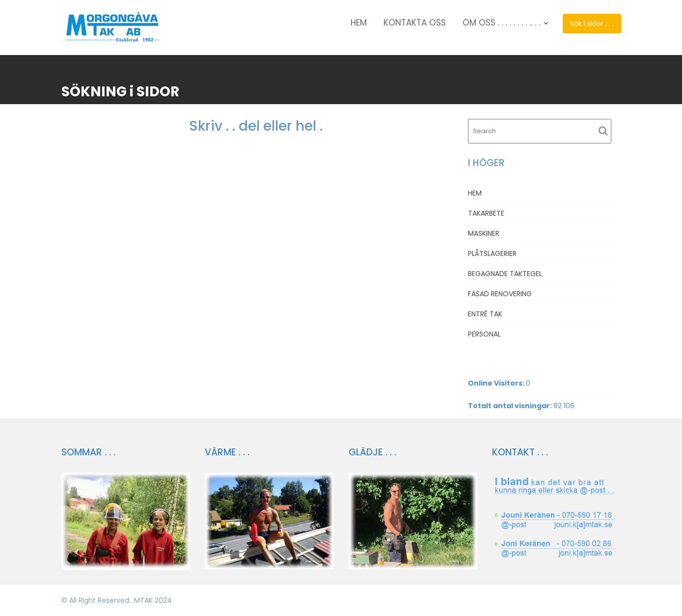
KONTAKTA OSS (415, 23)
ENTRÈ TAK (485, 314)
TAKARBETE (486, 213)
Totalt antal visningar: (511, 406)
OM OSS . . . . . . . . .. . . (501, 23)
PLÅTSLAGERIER (492, 253)
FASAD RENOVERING (500, 294)
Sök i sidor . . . (592, 24)
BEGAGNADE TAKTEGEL (505, 274)
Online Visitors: (497, 383)
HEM (359, 23)
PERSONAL (484, 334)
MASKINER (484, 233)
